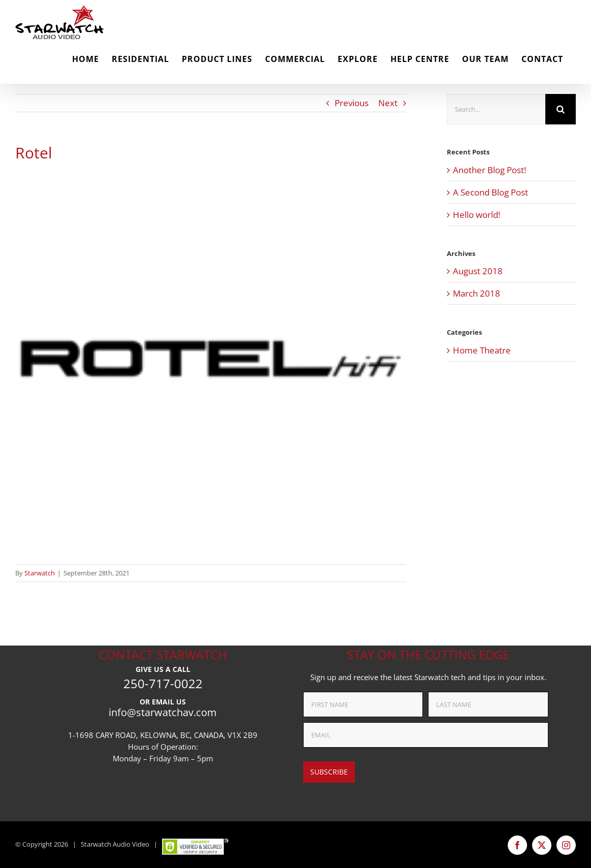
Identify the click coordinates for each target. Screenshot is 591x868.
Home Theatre (482, 350)
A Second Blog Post (490, 192)
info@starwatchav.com (163, 712)
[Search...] (496, 109)
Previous (352, 103)
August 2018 (478, 271)
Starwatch (40, 573)
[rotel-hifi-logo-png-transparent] (211, 359)
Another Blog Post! (489, 170)
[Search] (561, 109)
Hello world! (477, 215)
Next (388, 103)
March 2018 (477, 293)
